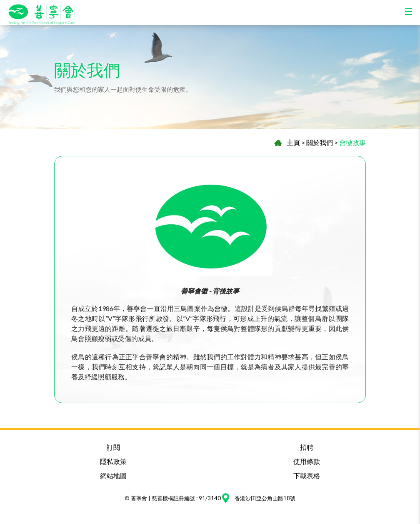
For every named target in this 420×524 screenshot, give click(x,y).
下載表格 (307, 475)
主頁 (293, 142)
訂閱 (113, 447)
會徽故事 (352, 142)
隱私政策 (113, 461)
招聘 (307, 447)
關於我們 (320, 142)
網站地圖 (113, 475)
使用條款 (307, 461)
